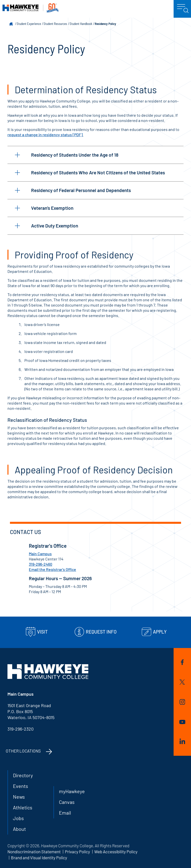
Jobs (18, 818)
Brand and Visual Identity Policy (39, 858)
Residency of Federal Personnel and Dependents (73, 190)
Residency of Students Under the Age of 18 (67, 155)
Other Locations (23, 751)
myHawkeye (72, 791)
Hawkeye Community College (31, 8)
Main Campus (40, 554)
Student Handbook (81, 24)
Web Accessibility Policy (116, 852)
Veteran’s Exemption (44, 208)
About (19, 829)
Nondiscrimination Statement (34, 852)
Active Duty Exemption (47, 226)
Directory (23, 775)
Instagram (182, 702)
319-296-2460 (41, 564)
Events (21, 786)
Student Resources (55, 24)
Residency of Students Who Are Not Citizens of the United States (90, 172)
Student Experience (29, 24)
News (19, 797)
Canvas (67, 802)
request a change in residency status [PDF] (45, 135)
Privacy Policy (77, 852)
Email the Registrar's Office (52, 569)
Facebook (182, 662)
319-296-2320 (21, 729)
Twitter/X (182, 682)
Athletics (23, 807)
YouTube (182, 722)
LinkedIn (182, 741)
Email (65, 813)
